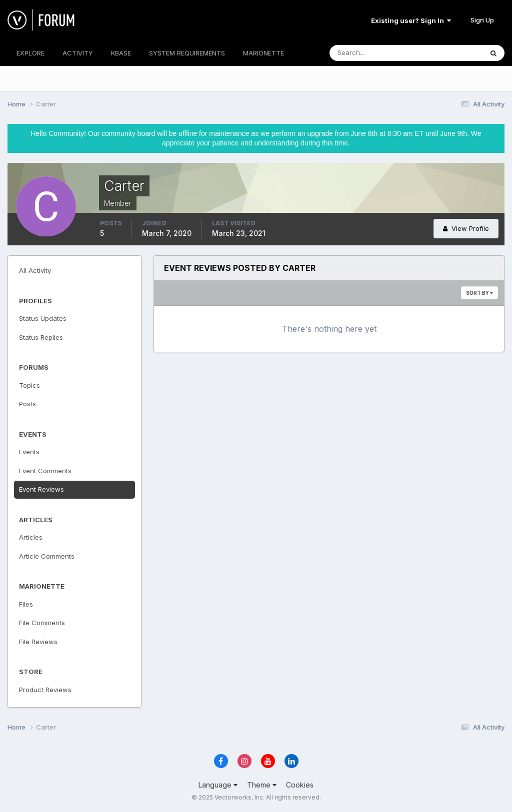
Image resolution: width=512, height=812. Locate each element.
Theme (262, 785)
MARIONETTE (263, 53)
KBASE (121, 53)
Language (218, 785)
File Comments (42, 623)
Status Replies (41, 337)
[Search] (373, 53)
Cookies (300, 785)
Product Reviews (45, 690)
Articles (31, 537)
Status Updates (43, 318)
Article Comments (47, 556)
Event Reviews (41, 489)
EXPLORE (30, 53)
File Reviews (38, 642)
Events (29, 452)
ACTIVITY (78, 53)
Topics (29, 385)
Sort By (479, 293)
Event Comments (45, 471)
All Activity (35, 270)
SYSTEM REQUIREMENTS (187, 53)
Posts (27, 404)
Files (26, 604)
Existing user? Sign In (411, 20)
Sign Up (482, 20)
